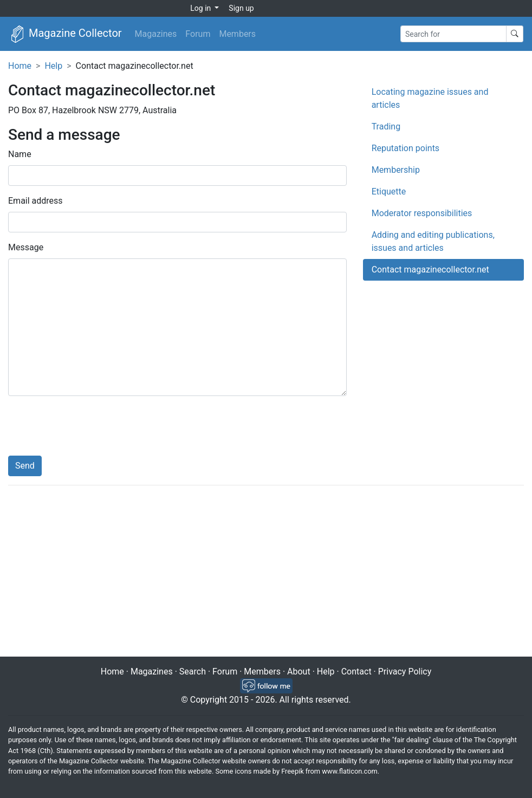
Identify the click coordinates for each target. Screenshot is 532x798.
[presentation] (90, 426)
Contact (356, 672)
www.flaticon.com (350, 771)
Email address (35, 201)
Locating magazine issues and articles (430, 98)
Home (20, 66)
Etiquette (389, 192)
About (299, 672)
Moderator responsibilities (422, 213)
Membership (396, 170)
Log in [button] (201, 8)
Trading (386, 126)
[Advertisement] (266, 572)
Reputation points (406, 148)
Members (237, 34)
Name (20, 154)
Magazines (156, 34)
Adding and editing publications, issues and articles (433, 241)
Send (25, 466)
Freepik (292, 771)
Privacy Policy (405, 672)
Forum (198, 34)
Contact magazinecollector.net (430, 270)
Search (193, 672)
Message (26, 247)
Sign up (241, 8)
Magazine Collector (65, 34)
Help (53, 66)
